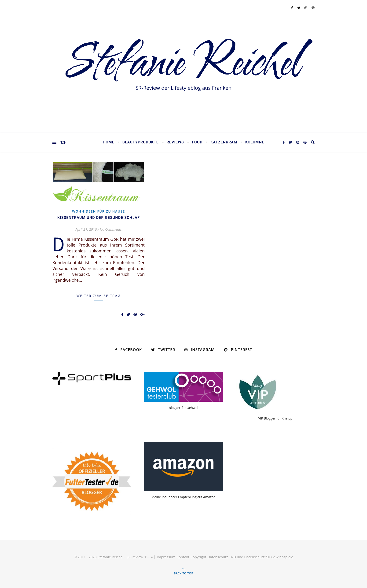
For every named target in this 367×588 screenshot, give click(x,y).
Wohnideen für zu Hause (99, 211)
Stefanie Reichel (183, 63)
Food (197, 142)
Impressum (166, 557)
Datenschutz (218, 557)
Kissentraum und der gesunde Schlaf (99, 218)
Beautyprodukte (141, 142)
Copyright (198, 557)
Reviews (175, 142)
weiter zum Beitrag (98, 296)
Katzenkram (224, 142)
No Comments (111, 229)
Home (108, 142)
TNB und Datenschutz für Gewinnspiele (261, 557)
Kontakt (183, 557)
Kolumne (255, 142)
